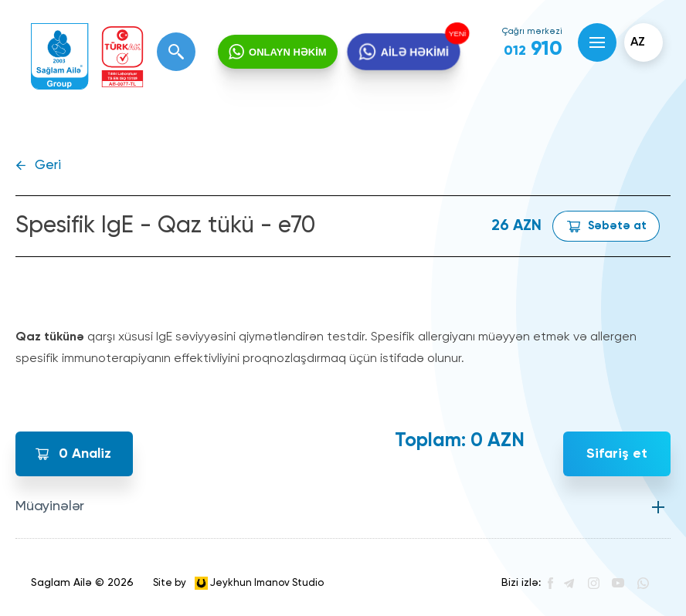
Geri (48, 166)
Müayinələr (50, 506)
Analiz (85, 454)
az (638, 42)
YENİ (455, 34)
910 (533, 49)
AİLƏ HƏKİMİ (414, 52)
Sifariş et (617, 454)
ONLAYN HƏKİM (288, 52)
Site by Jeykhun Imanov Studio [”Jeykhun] (238, 583)
